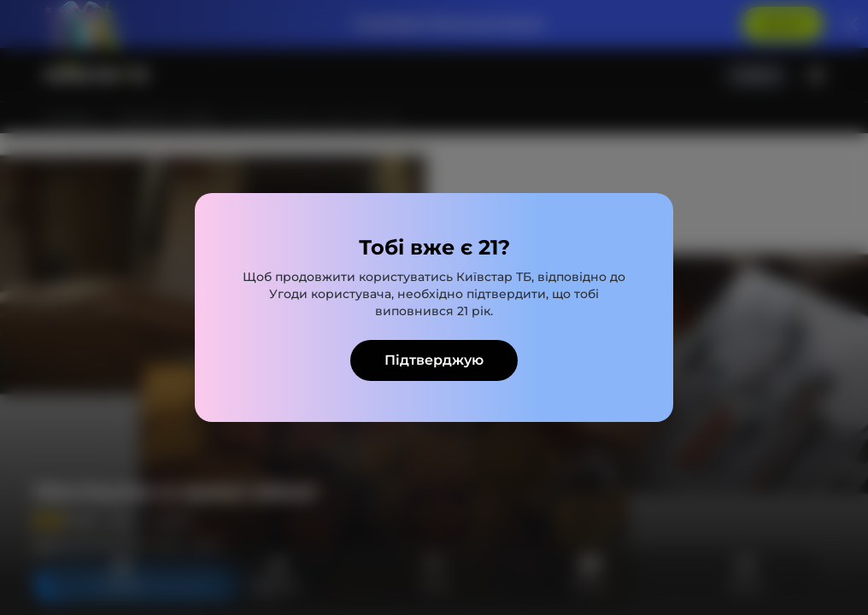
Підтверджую (434, 360)
